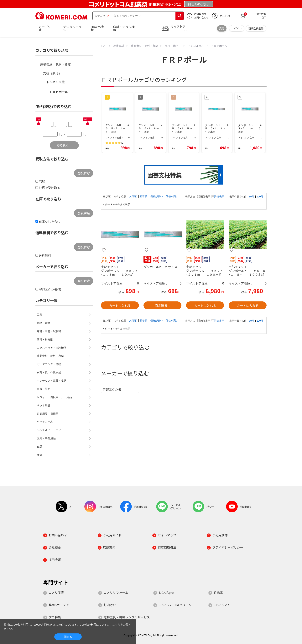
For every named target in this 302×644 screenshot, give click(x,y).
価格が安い (157, 196)
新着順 (144, 196)
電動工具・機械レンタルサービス (127, 617)
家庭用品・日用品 (48, 414)
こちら (116, 625)
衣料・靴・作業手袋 (49, 372)
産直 (39, 455)
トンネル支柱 (55, 82)
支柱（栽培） (52, 73)
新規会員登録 (256, 28)
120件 (260, 197)
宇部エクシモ (112, 389)
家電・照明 (44, 389)
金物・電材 (44, 323)
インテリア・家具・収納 (52, 381)
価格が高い (172, 196)
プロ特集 (55, 617)
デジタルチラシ (72, 28)
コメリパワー (223, 605)
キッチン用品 (45, 422)
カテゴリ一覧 (46, 28)
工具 (39, 315)
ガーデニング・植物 (49, 364)
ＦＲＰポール (59, 92)
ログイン (237, 28)
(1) (123, 143)
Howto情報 (97, 28)
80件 (252, 197)
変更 (222, 28)
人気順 (133, 196)
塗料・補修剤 (45, 339)
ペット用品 (44, 405)
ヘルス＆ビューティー (50, 430)
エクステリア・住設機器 (52, 348)
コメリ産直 (56, 592)
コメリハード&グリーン (175, 605)
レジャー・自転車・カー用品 (54, 397)
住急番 (218, 592)
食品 (39, 447)
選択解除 (84, 173)
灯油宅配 (110, 605)
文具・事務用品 (46, 438)
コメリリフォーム (116, 592)
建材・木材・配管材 (49, 331)
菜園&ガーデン (59, 605)
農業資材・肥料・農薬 (55, 65)
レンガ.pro (166, 592)
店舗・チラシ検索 (124, 28)
